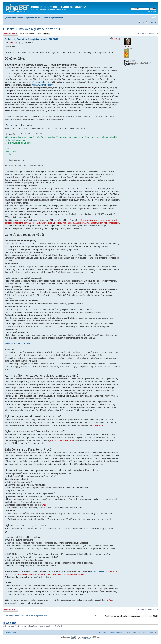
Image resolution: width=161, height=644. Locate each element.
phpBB (73, 637)
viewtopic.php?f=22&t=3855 (17, 344)
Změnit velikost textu (154, 17)
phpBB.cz (86, 639)
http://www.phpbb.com (39, 82)
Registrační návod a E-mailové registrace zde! (44, 18)
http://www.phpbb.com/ (42, 85)
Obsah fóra (12, 18)
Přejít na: (98, 616)
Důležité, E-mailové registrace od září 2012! (34, 29)
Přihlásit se (152, 22)
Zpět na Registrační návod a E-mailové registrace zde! (26, 616)
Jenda (11, 43)
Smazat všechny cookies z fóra (115, 633)
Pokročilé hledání (150, 11)
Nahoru (155, 605)
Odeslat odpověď (11, 34)
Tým (99, 633)
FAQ (143, 22)
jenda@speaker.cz (99, 571)
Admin (21, 18)
